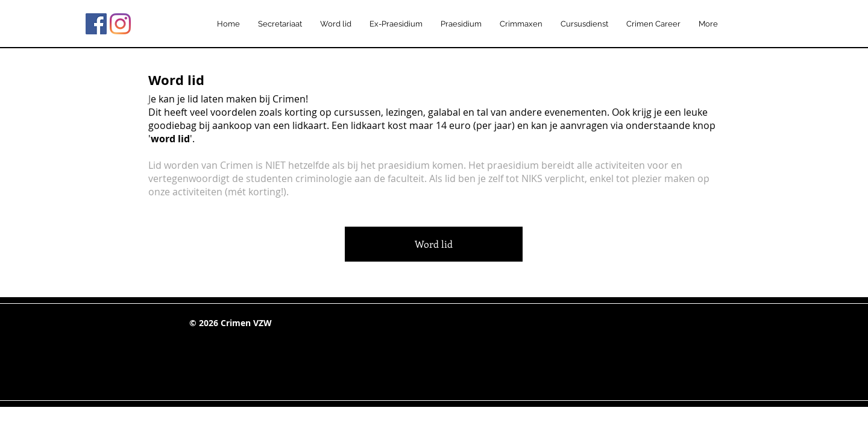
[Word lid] (434, 244)
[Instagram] (120, 24)
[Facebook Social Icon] (96, 24)
